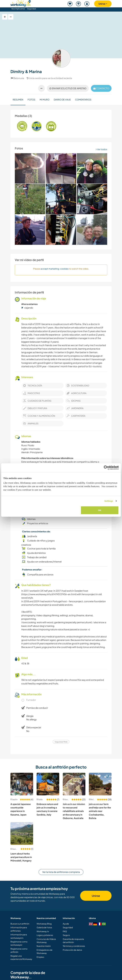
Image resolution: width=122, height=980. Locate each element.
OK (100, 510)
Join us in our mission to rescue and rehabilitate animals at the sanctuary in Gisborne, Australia (74, 811)
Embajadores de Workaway (45, 951)
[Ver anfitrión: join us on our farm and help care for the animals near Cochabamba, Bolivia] (100, 784)
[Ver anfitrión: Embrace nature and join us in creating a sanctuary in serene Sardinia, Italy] (48, 784)
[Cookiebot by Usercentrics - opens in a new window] (106, 468)
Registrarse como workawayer (19, 943)
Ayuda (66, 924)
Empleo (40, 957)
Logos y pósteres (45, 935)
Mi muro (45, 99)
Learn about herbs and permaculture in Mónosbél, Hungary (21, 857)
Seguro (66, 935)
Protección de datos (72, 950)
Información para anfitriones (19, 929)
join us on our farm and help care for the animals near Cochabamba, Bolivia (100, 811)
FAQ (65, 931)
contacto (101, 88)
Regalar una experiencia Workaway (21, 957)
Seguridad (31, 9)
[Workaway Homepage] (21, 3)
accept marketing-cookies (55, 269)
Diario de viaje (62, 99)
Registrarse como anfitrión (19, 950)
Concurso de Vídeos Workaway (46, 941)
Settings (109, 501)
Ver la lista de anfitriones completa (61, 872)
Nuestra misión (44, 946)
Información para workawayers (19, 936)
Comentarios (83, 99)
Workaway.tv (43, 931)
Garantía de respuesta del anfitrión (73, 941)
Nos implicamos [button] (18, 9)
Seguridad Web (61, 742)
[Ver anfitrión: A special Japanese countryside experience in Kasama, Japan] (22, 784)
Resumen (18, 99)
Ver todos (102, 149)
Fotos (31, 99)
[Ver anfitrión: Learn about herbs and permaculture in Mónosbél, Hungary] (22, 833)
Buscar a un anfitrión (20, 924)
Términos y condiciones (74, 946)
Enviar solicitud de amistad (68, 88)
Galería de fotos (44, 927)
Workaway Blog (44, 924)
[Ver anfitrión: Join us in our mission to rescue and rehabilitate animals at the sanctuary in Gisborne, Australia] (74, 784)
